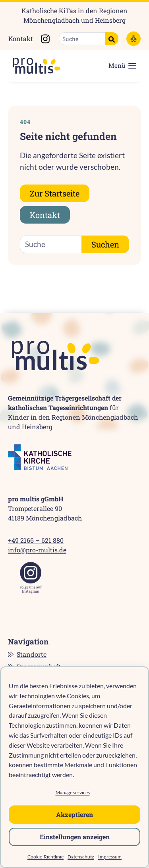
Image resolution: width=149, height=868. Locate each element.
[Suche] (82, 39)
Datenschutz (81, 857)
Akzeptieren (74, 814)
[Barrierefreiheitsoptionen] (134, 39)
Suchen (105, 244)
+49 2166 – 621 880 (36, 540)
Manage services (73, 792)
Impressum (110, 857)
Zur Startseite (55, 193)
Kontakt (21, 38)
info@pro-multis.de (37, 550)
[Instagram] (31, 578)
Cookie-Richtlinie (45, 857)
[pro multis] (33, 66)
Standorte (32, 654)
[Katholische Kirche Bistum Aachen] (40, 457)
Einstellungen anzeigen (75, 837)
